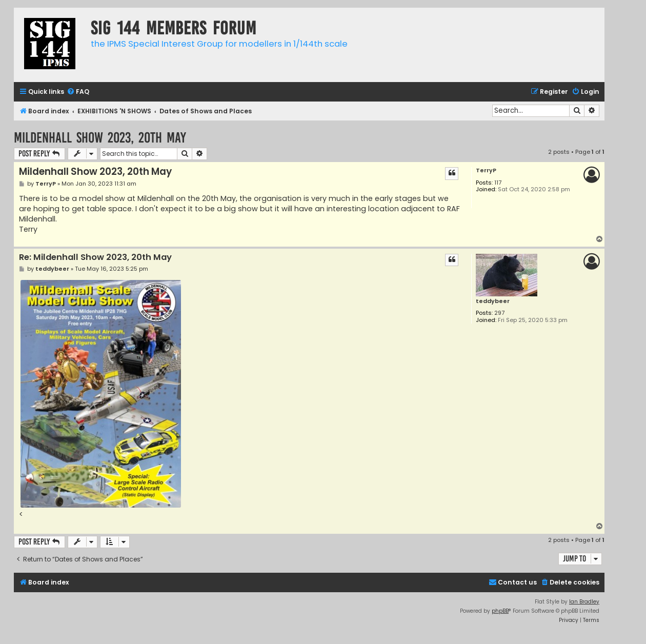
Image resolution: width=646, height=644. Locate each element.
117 (498, 183)
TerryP (486, 170)
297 (499, 313)
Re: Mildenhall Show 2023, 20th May (95, 258)
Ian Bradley (584, 602)
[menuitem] (78, 92)
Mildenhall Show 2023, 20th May (100, 138)
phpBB (500, 611)
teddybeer (493, 301)
